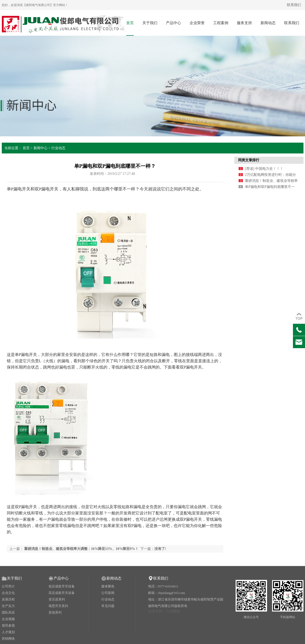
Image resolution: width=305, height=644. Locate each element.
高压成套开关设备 (62, 593)
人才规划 (8, 632)
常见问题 (108, 606)
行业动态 (58, 148)
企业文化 (8, 593)
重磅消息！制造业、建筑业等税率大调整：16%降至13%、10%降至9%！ (81, 549)
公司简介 (8, 586)
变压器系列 (57, 599)
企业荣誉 (197, 23)
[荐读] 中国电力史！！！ (264, 169)
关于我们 (150, 23)
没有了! (160, 549)
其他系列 (55, 612)
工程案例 (221, 23)
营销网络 (8, 639)
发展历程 (8, 599)
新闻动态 (268, 23)
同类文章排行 (249, 160)
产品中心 (173, 23)
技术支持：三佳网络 (164, 611)
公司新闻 (108, 593)
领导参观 (8, 626)
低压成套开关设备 (62, 586)
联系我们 (294, 5)
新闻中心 (40, 148)
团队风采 (8, 612)
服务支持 (244, 23)
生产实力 (8, 606)
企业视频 (8, 619)
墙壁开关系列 (58, 606)
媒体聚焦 (108, 586)
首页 (130, 23)
